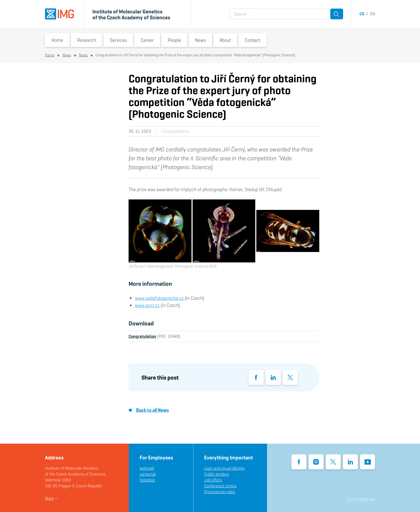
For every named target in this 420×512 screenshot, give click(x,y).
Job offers (213, 480)
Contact (253, 40)
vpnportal (148, 474)
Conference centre (220, 486)
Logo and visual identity (224, 468)
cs (362, 14)
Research (87, 40)
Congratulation (142, 336)
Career (147, 40)
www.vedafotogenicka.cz (159, 298)
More (49, 498)
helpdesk (147, 480)
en (373, 14)
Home (57, 40)
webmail (147, 468)
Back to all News (149, 410)
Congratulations (176, 131)
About (225, 40)
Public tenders (217, 474)
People (174, 40)
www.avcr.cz (147, 305)
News (200, 40)
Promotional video (220, 492)
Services (118, 40)
